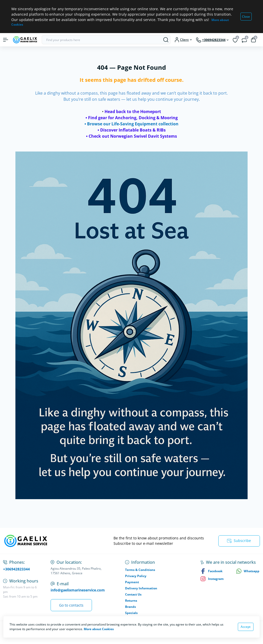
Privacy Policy (136, 576)
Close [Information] (246, 17)
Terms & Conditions (140, 570)
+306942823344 (16, 569)
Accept (246, 627)
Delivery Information (141, 588)
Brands (130, 607)
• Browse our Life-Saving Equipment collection (131, 124)
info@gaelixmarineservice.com (78, 590)
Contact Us (133, 594)
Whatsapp (248, 571)
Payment (132, 582)
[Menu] (6, 40)
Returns (131, 601)
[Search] (166, 40)
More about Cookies (99, 629)
